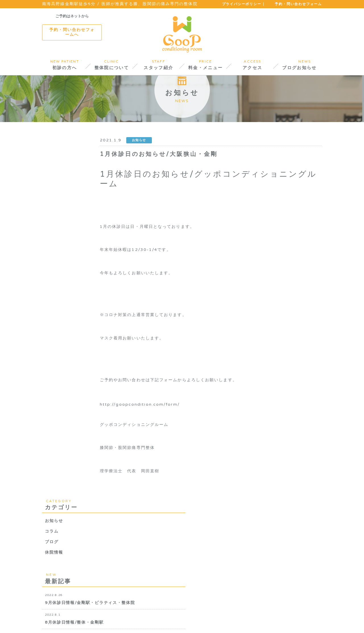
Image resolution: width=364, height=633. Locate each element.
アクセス (171, 616)
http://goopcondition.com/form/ (170, 432)
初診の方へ (54, 616)
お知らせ (54, 187)
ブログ (52, 208)
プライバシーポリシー (242, 4)
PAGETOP (313, 623)
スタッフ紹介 (109, 616)
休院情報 (54, 219)
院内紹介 (80, 616)
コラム (52, 198)
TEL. (286, 565)
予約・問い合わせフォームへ (72, 32)
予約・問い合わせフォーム (298, 4)
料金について (143, 616)
